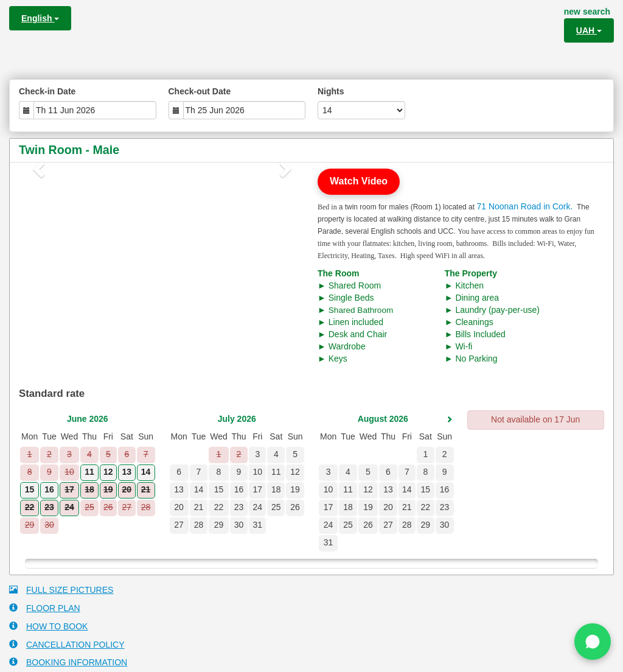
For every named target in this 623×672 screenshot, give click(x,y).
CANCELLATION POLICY (67, 644)
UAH (589, 30)
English (40, 18)
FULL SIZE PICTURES (61, 590)
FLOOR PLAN (45, 608)
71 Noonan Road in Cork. (524, 206)
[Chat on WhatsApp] (593, 642)
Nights (331, 91)
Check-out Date (200, 91)
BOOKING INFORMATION (68, 662)
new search (587, 12)
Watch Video (359, 181)
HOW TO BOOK (48, 626)
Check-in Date (47, 91)
